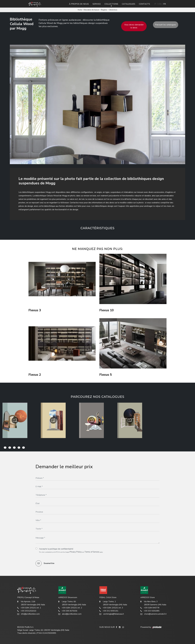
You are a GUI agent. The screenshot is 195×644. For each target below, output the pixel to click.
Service (97, 4)
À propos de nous (79, 4)
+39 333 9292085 (150, 611)
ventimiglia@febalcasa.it (112, 614)
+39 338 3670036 (68, 611)
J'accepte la (56, 549)
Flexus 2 (35, 375)
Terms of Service (92, 552)
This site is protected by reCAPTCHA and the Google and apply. (71, 552)
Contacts (144, 4)
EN (160, 4)
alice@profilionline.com (70, 614)
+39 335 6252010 (27, 611)
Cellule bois (113, 10)
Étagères (104, 10)
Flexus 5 (106, 375)
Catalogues (129, 4)
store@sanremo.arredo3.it (153, 614)
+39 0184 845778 (150, 608)
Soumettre (45, 563)
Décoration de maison (91, 10)
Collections (111, 4)
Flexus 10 (107, 310)
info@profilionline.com (28, 614)
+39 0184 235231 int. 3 (111, 608)
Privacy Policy (76, 552)
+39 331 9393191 (109, 611)
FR (165, 4)
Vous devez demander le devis (134, 26)
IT (155, 4)
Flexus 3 (35, 310)
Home (80, 10)
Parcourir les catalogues (166, 25)
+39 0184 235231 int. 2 (70, 608)
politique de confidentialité (61, 549)
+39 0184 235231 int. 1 (29, 608)
